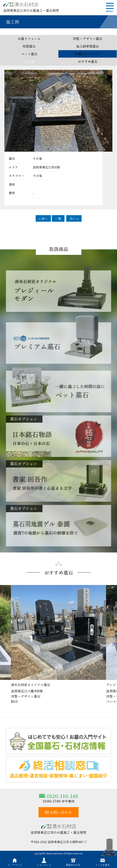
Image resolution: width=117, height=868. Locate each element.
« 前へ (43, 218)
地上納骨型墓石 (88, 46)
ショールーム (44, 862)
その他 (29, 61)
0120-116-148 (59, 796)
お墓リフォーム (29, 39)
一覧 (58, 218)
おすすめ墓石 (88, 61)
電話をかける (73, 862)
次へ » (74, 218)
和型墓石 (29, 46)
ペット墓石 (29, 54)
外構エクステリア (88, 54)
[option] (58, 645)
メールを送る (103, 862)
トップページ (15, 862)
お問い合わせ (58, 812)
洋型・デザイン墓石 (88, 39)
